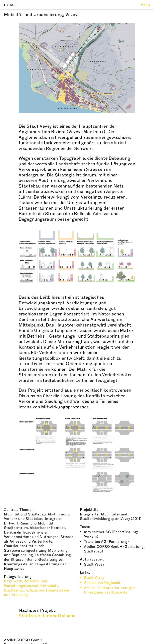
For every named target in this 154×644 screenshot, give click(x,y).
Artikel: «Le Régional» (102, 583)
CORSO (11, 5)
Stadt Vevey (94, 578)
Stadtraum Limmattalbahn (47, 616)
